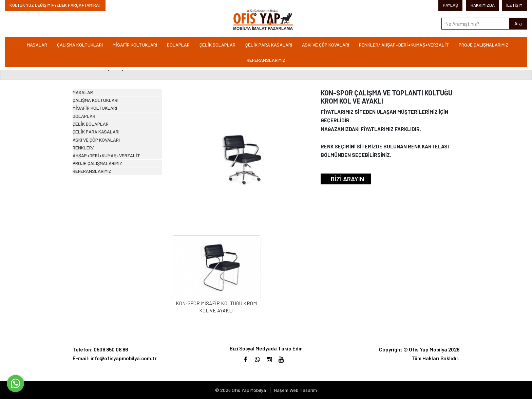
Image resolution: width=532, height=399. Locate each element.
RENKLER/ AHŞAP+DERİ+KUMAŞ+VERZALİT (404, 45)
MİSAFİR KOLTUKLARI (135, 45)
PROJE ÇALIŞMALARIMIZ (483, 45)
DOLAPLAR (178, 45)
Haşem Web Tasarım (296, 390)
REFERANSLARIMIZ (266, 60)
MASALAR (37, 45)
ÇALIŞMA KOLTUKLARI (80, 45)
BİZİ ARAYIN (347, 179)
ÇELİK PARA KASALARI (269, 45)
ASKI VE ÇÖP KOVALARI (326, 45)
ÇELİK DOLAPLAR (217, 45)
